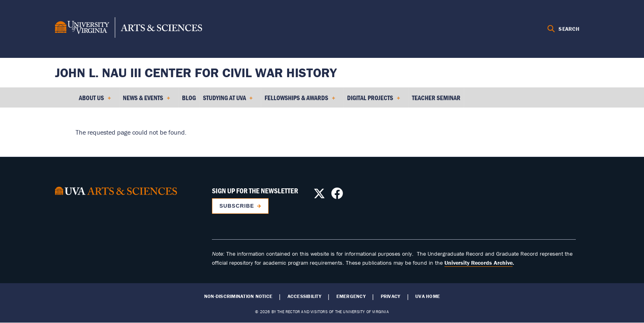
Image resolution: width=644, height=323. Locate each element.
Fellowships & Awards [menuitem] (300, 101)
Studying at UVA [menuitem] (228, 101)
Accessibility (304, 296)
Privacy (391, 296)
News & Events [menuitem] (146, 101)
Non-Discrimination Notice (238, 296)
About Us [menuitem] (95, 101)
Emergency (351, 296)
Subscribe (237, 206)
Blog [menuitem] (189, 98)
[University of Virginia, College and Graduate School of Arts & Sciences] (129, 29)
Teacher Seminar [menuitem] (436, 98)
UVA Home (428, 296)
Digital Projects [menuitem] (374, 101)
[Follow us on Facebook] (337, 196)
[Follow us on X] (319, 196)
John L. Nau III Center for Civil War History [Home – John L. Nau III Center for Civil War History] (196, 72)
